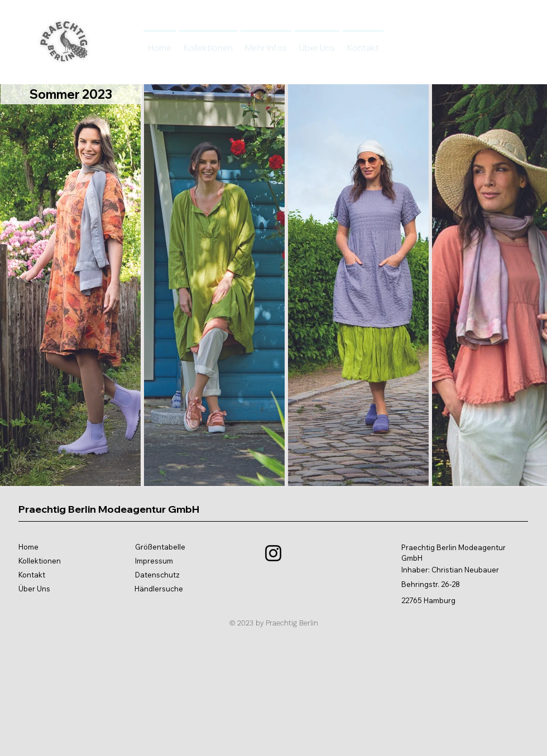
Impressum (154, 561)
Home (28, 547)
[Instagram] (273, 553)
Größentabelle (160, 547)
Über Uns (34, 589)
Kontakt (32, 575)
